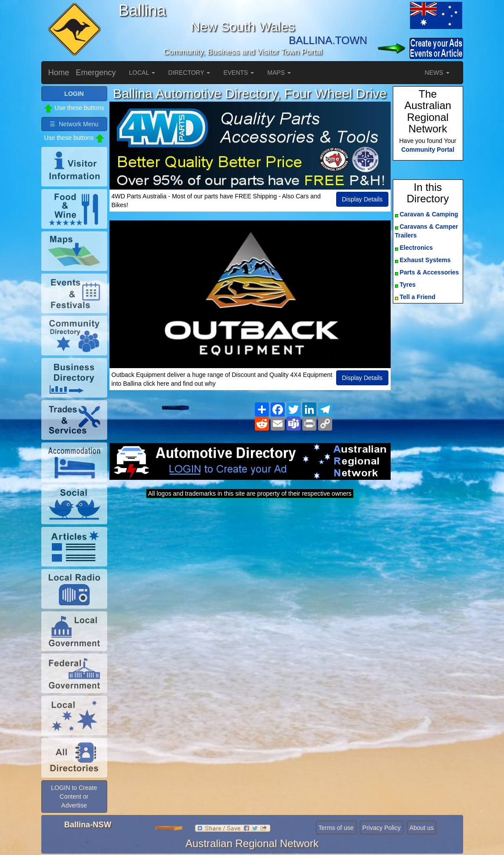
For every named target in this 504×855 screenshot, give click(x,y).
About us (422, 828)
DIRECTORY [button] (189, 73)
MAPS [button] (279, 73)
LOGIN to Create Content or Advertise (74, 797)
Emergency (96, 73)
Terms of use (336, 828)
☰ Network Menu (74, 124)
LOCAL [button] (142, 73)
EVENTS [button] (239, 73)
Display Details (362, 199)
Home (59, 73)
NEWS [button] (437, 73)
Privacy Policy (382, 828)
